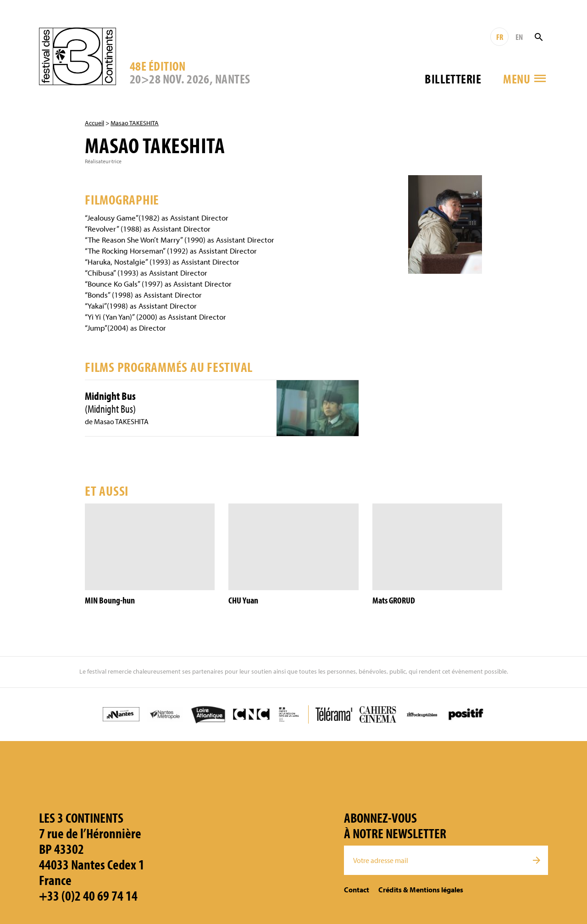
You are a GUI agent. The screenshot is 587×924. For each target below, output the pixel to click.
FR (500, 37)
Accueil (94, 123)
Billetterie (453, 79)
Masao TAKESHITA (135, 123)
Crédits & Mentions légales (421, 890)
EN (519, 37)
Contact (357, 890)
